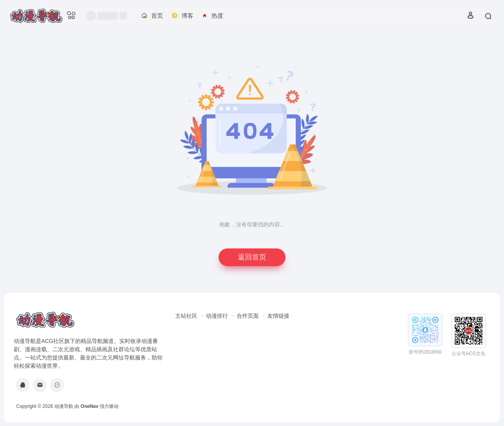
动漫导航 (64, 406)
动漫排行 (217, 316)
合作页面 (248, 316)
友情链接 (278, 316)
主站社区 (186, 316)
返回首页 (252, 257)
